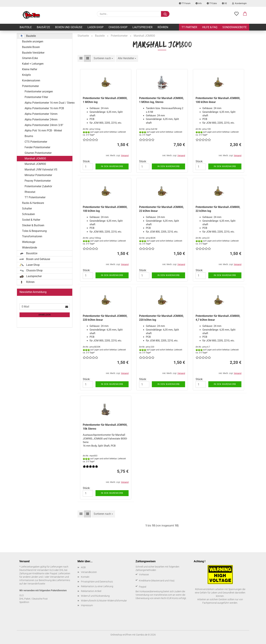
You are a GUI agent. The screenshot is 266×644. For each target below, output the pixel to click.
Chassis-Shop (118, 27)
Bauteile (26, 27)
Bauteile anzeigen (33, 41)
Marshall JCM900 (35, 164)
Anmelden (45, 315)
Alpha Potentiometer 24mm (41, 119)
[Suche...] (165, 14)
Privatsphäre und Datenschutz (97, 582)
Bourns (29, 136)
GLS (21, 595)
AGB (83, 567)
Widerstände (30, 248)
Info (199, 3)
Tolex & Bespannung (34, 231)
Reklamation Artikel (91, 591)
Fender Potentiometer (37, 147)
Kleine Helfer (30, 69)
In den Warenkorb (112, 166)
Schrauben (28, 214)
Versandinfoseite (36, 584)
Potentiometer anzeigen (39, 92)
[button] (245, 14)
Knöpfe (26, 75)
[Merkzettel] (236, 14)
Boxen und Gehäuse (69, 27)
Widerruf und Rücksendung (95, 596)
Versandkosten (89, 572)
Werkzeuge (29, 242)
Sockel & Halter (31, 220)
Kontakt (85, 577)
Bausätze (43, 27)
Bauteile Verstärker (33, 53)
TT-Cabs (212, 3)
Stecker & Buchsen (33, 225)
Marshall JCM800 (35, 158)
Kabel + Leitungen (33, 64)
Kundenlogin (239, 3)
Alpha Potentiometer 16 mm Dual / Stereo (48, 103)
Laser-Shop (96, 27)
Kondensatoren (31, 80)
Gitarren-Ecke (30, 58)
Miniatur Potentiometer (38, 175)
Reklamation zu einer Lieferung (97, 586)
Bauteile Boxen (31, 47)
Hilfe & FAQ (210, 27)
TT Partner (189, 27)
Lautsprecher (142, 27)
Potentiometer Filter (36, 97)
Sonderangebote (235, 27)
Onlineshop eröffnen (121, 635)
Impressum (87, 605)
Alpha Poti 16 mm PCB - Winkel (43, 131)
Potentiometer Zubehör (38, 186)
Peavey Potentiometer (38, 181)
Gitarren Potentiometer (38, 153)
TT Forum (185, 3)
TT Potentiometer (35, 197)
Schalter (27, 209)
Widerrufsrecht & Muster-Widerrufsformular (104, 601)
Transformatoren (32, 236)
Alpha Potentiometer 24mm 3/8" (44, 125)
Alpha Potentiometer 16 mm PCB (44, 108)
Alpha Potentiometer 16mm (41, 114)
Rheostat (30, 192)
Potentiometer (30, 86)
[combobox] (103, 58)
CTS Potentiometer (36, 142)
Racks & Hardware (33, 203)
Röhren (163, 27)
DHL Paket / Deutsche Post (34, 599)
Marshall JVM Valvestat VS (41, 170)
